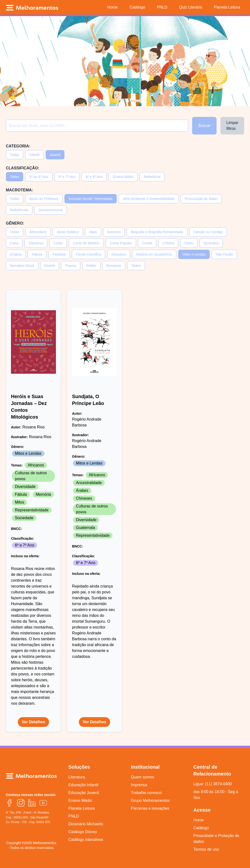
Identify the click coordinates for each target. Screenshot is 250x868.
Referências (19, 210)
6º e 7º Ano (67, 177)
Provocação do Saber (201, 199)
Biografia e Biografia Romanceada (157, 232)
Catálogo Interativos (86, 840)
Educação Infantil (83, 785)
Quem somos (142, 777)
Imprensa (139, 785)
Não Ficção (224, 254)
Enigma (16, 254)
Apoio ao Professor (44, 199)
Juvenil (55, 155)
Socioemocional (51, 210)
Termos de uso (206, 849)
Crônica (168, 243)
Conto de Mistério (86, 243)
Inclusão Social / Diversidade (91, 199)
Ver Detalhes (33, 722)
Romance (114, 266)
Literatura (77, 777)
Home (199, 820)
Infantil (34, 155)
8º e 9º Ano (94, 177)
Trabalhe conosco (146, 793)
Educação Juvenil (84, 793)
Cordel (147, 243)
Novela (50, 266)
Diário (189, 243)
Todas (15, 155)
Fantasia (59, 254)
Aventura (114, 232)
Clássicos (36, 243)
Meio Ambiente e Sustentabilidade (149, 199)
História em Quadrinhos (154, 254)
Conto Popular (121, 243)
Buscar (204, 126)
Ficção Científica (89, 254)
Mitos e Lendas (194, 254)
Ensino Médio (123, 177)
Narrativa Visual (22, 266)
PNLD (74, 816)
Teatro (136, 266)
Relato (91, 266)
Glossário (119, 254)
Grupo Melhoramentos (150, 801)
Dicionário (211, 243)
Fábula (37, 254)
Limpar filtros (232, 126)
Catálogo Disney (83, 832)
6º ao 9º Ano (39, 177)
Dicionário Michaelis (86, 824)
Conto (58, 243)
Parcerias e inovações (150, 808)
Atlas (93, 232)
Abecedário (38, 232)
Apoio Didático (68, 232)
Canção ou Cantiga (208, 232)
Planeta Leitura (82, 808)
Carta (14, 243)
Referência (152, 177)
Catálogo (201, 828)
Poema (71, 266)
